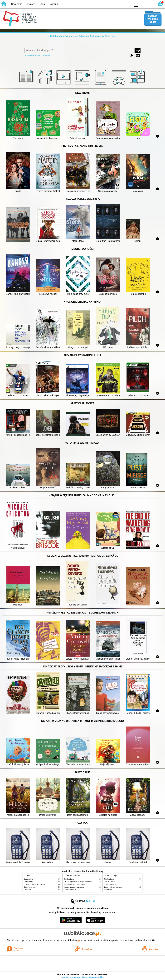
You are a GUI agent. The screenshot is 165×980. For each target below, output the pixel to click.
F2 (149, 4)
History (31, 4)
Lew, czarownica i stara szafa (34, 884)
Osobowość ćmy (30, 887)
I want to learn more (71, 977)
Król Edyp (27, 890)
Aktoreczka (108, 890)
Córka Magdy (29, 882)
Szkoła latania (69, 879)
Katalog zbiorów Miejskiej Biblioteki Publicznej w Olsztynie (82, 36)
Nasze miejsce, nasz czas (113, 887)
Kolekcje (46, 55)
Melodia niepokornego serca (74, 887)
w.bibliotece (72, 940)
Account (54, 4)
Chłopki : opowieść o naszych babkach (78, 882)
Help (42, 4)
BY (129, 4)
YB (122, 4)
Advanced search (32, 55)
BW (116, 4)
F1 (142, 4)
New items (17, 4)
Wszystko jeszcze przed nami (74, 884)
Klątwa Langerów (70, 890)
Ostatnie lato (28, 879)
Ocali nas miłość (109, 882)
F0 (136, 4)
